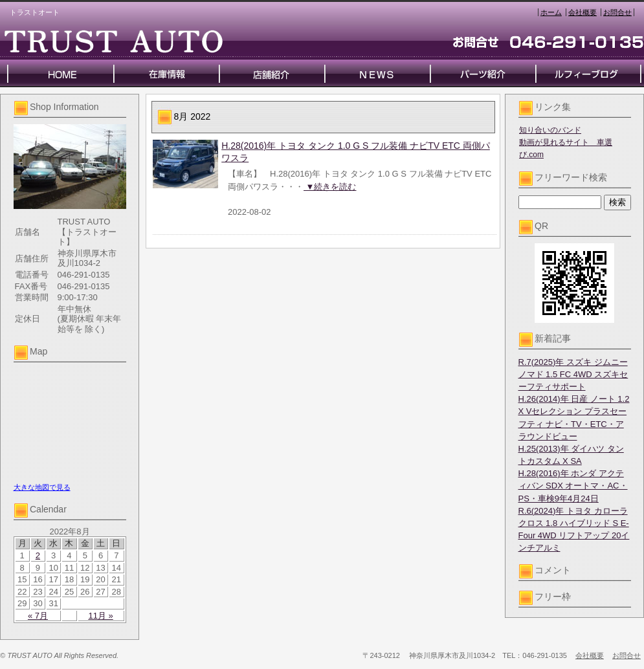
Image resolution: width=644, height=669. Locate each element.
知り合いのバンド (550, 130)
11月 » (100, 616)
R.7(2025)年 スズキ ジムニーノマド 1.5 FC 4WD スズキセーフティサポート (573, 374)
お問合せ (617, 12)
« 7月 (38, 616)
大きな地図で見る (42, 487)
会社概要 (583, 12)
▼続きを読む (330, 187)
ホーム (551, 12)
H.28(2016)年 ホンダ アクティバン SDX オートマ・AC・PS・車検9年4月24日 (573, 486)
